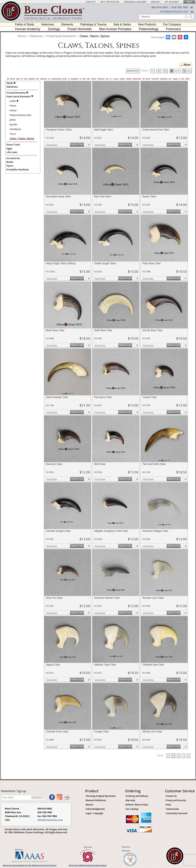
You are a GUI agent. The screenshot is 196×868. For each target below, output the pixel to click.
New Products (147, 24)
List (187, 71)
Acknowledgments (95, 809)
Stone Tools (13, 145)
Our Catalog (132, 809)
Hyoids (13, 124)
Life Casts (12, 152)
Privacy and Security (176, 800)
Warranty (130, 800)
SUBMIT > (38, 797)
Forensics (174, 29)
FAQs (168, 805)
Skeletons (12, 87)
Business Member (126, 849)
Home (22, 36)
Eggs (9, 148)
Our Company (172, 24)
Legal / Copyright (94, 813)
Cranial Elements (16, 93)
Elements (67, 24)
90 (165, 71)
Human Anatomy (28, 29)
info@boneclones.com (174, 11)
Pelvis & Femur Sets (20, 115)
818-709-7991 (180, 7)
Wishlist (156, 2)
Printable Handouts (18, 169)
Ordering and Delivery (137, 796)
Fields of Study (25, 24)
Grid (175, 71)
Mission (90, 805)
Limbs (13, 101)
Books (10, 162)
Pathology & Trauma (93, 24)
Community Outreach (177, 813)
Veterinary (48, 24)
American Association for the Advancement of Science (30, 865)
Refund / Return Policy (137, 805)
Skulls (10, 83)
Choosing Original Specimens (101, 796)
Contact (91, 2)
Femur (13, 110)
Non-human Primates (115, 29)
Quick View (52, 145)
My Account (172, 2)
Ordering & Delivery (135, 2)
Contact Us (171, 796)
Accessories (13, 158)
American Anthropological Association (88, 865)
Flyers (10, 166)
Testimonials (172, 809)
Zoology (54, 29)
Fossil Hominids (80, 29)
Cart (189, 2)
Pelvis (13, 106)
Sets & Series (122, 24)
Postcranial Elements (61, 36)
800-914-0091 (160, 7)
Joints (13, 120)
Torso (13, 134)
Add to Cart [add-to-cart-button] (77, 145)
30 (152, 71)
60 (159, 71)
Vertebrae (15, 129)
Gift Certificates (110, 2)
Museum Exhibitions (96, 800)
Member (19, 850)
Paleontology (149, 29)
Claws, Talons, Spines (95, 36)
